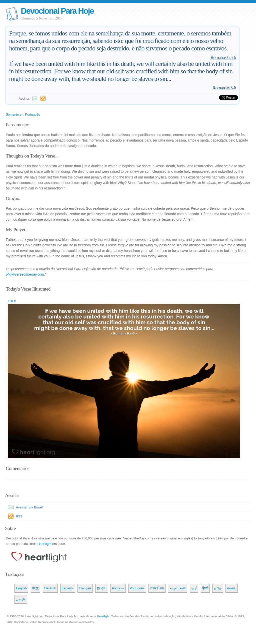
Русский (118, 588)
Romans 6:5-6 (224, 88)
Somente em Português (23, 114)
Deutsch (50, 588)
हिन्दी (205, 588)
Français (85, 588)
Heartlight (44, 544)
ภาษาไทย (157, 588)
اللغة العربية (178, 588)
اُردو (194, 588)
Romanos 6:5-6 (223, 57)
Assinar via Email (24, 507)
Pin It (12, 301)
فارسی (21, 599)
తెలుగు (232, 588)
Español (68, 588)
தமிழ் (218, 588)
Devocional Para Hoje (57, 11)
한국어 (102, 588)
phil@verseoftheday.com (25, 274)
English (21, 588)
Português (137, 588)
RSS (19, 516)
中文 (35, 588)
